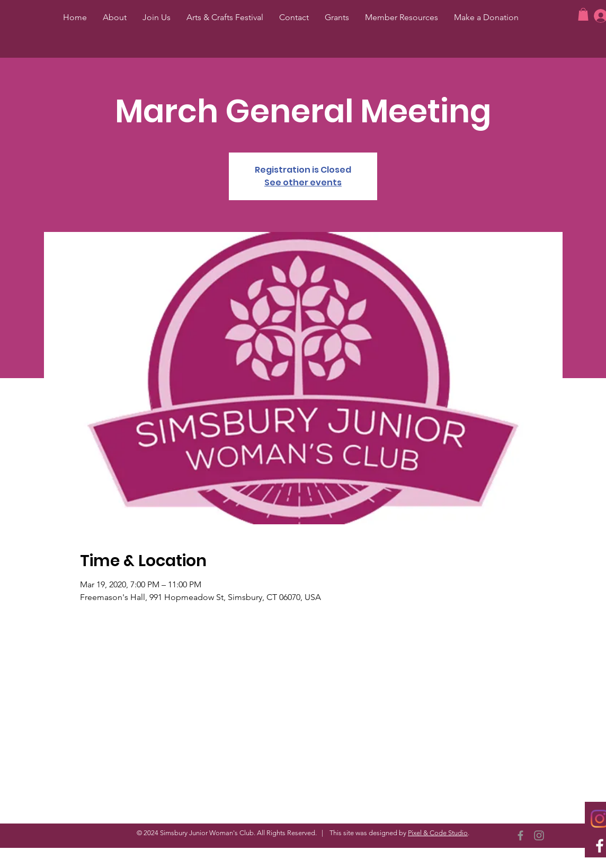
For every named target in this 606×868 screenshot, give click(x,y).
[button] (583, 14)
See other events (303, 182)
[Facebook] (520, 835)
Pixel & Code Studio (438, 833)
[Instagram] (539, 835)
